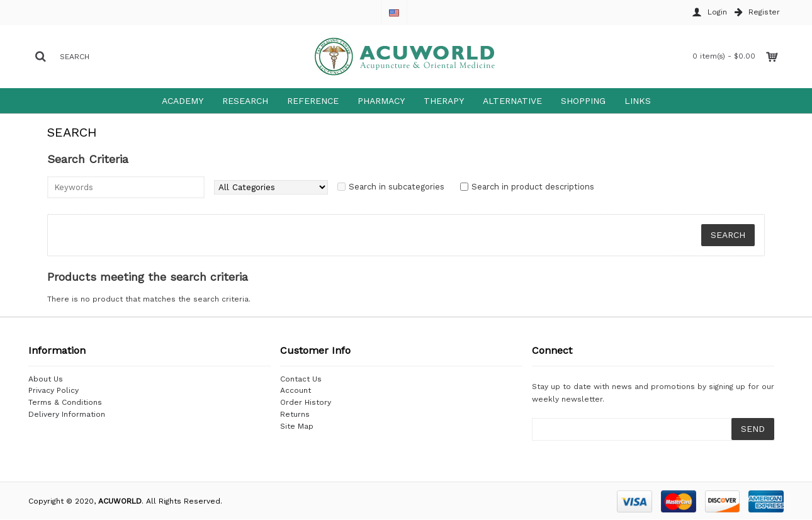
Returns (295, 414)
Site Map (297, 426)
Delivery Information (67, 414)
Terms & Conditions (65, 402)
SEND (753, 429)
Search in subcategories (397, 187)
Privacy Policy (54, 390)
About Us (46, 379)
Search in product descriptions (533, 187)
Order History (306, 402)
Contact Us (301, 379)
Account (296, 390)
